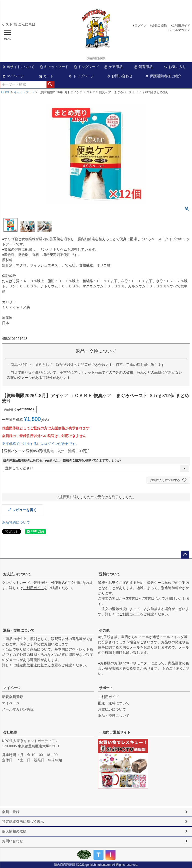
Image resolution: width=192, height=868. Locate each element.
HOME (6, 92)
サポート (106, 688)
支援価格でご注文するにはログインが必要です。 (40, 444)
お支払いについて (17, 574)
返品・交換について (19, 630)
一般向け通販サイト (115, 732)
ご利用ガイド (181, 25)
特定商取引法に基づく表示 (37, 665)
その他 (104, 630)
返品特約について (16, 522)
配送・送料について (114, 703)
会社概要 (10, 732)
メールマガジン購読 (18, 709)
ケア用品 (113, 67)
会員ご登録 (159, 25)
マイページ (13, 76)
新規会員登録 (12, 697)
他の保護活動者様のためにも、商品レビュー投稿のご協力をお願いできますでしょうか (63, 460)
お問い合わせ (120, 76)
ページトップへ (185, 555)
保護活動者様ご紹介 (163, 76)
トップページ (81, 76)
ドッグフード (86, 67)
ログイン (140, 25)
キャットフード (54, 67)
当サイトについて (18, 67)
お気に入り (175, 67)
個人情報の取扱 (14, 831)
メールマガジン (179, 30)
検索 (50, 84)
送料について (109, 574)
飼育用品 (143, 67)
